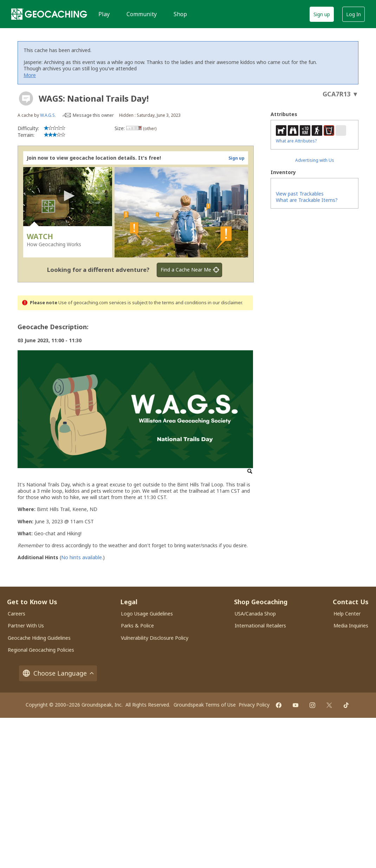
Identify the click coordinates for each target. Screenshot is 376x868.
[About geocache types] (26, 98)
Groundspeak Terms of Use (205, 705)
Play (104, 14)
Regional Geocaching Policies (41, 650)
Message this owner (93, 115)
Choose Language (58, 673)
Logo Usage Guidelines (147, 614)
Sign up (322, 14)
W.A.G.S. (48, 115)
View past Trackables (300, 194)
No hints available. (82, 557)
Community (142, 14)
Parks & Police (137, 626)
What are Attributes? (296, 141)
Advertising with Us (315, 160)
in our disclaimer (225, 303)
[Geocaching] (49, 14)
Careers (17, 614)
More (30, 75)
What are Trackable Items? (307, 200)
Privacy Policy (254, 705)
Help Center (347, 614)
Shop (180, 14)
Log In (354, 14)
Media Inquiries (351, 626)
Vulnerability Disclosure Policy (155, 638)
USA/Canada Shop (255, 614)
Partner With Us (26, 626)
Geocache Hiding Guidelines (39, 638)
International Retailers (260, 626)
